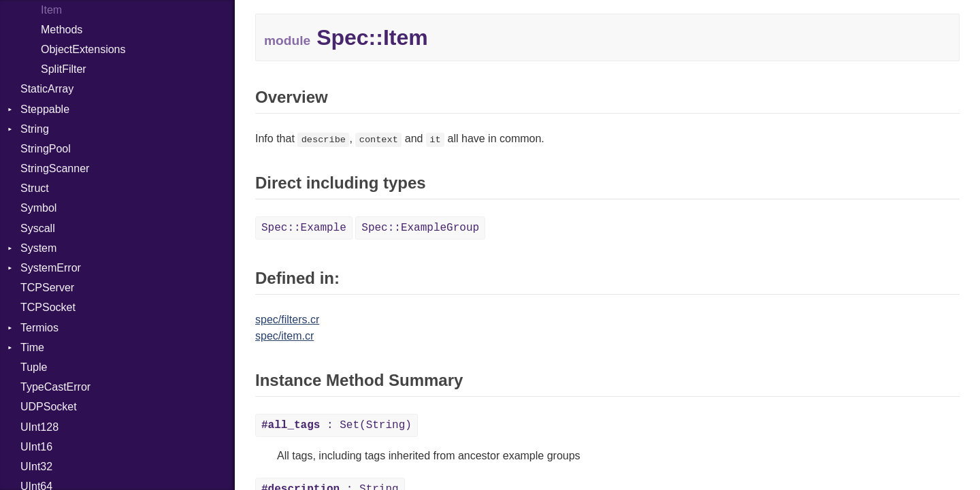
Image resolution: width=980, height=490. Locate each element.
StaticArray (47, 89)
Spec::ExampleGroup (420, 228)
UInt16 (36, 447)
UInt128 (39, 427)
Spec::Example (304, 228)
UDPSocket (49, 407)
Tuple (34, 367)
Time (32, 347)
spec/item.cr (284, 336)
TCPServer (47, 288)
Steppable (45, 109)
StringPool (46, 149)
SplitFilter (64, 69)
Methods (62, 30)
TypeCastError (55, 387)
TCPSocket (48, 307)
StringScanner (55, 168)
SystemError (51, 268)
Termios (39, 328)
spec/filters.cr (287, 320)
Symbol (38, 208)
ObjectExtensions (83, 49)
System (38, 248)
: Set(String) (337, 425)
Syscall (38, 228)
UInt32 (36, 467)
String (35, 129)
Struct (35, 188)
